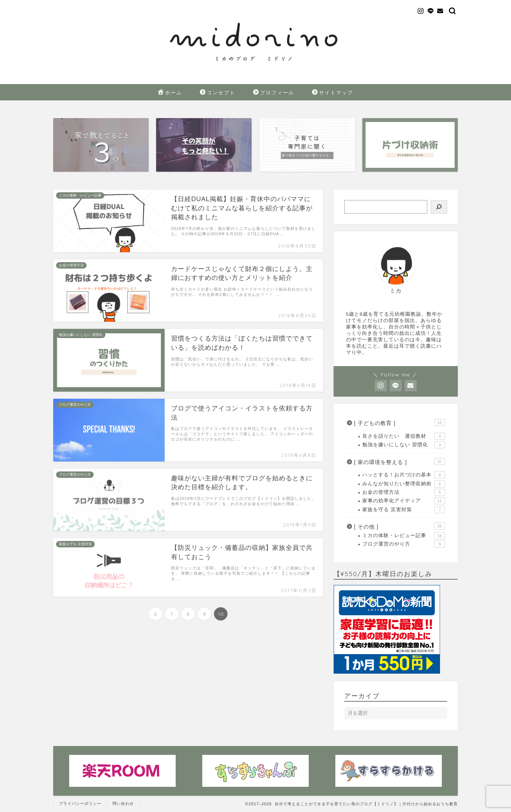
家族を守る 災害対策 (404, 510)
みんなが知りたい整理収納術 (404, 484)
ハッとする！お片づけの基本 (404, 475)
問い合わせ (123, 803)
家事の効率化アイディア (404, 501)
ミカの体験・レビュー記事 (404, 536)
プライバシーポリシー (80, 803)
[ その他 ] (400, 526)
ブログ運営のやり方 (404, 544)
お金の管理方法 (404, 492)
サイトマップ (333, 93)
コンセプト (218, 93)
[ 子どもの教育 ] (400, 422)
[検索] (439, 207)
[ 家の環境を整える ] (400, 462)
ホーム (170, 93)
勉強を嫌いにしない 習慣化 (404, 445)
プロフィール (274, 93)
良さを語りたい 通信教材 (404, 436)
